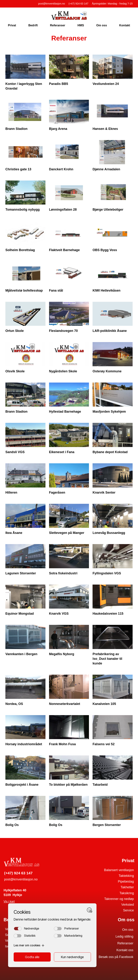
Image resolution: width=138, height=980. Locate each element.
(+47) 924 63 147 (79, 4)
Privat (12, 25)
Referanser (58, 25)
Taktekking (126, 876)
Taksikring (127, 893)
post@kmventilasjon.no (52, 4)
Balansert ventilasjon (119, 870)
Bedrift (33, 25)
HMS (81, 25)
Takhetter (127, 887)
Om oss (102, 25)
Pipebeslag (126, 881)
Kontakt (125, 25)
